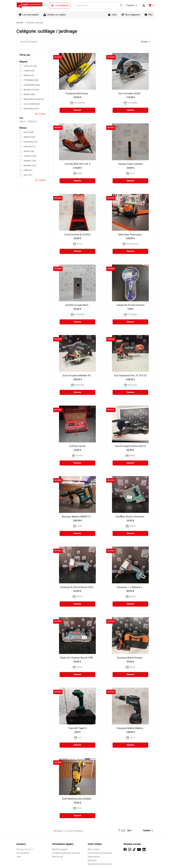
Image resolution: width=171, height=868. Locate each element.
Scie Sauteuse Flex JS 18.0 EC (130, 375)
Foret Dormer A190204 (77, 235)
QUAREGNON (32, 85)
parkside (30, 146)
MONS (29, 75)
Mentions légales (60, 849)
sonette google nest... (77, 305)
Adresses (92, 860)
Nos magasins (133, 15)
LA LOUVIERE (32, 104)
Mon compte (94, 849)
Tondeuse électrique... (77, 93)
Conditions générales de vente (66, 853)
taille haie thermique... (130, 235)
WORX (29, 151)
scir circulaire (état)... (130, 93)
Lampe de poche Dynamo (130, 305)
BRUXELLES (31, 90)
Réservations (94, 857)
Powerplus (31, 142)
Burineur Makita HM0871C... (77, 517)
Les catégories (60, 5)
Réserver (77, 110)
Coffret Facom (77, 446)
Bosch (29, 132)
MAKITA (30, 137)
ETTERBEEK (31, 80)
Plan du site (57, 857)
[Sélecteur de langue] (132, 5)
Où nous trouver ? (25, 849)
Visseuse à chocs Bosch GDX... (77, 587)
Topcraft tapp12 (77, 728)
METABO (30, 166)
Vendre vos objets (57, 15)
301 (130, 831)
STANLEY (30, 156)
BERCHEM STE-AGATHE (35, 99)
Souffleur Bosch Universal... (130, 517)
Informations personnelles (100, 853)
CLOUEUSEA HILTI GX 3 (77, 164)
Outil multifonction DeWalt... (77, 799)
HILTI (28, 175)
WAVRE (29, 94)
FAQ (150, 15)
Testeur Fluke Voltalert (130, 164)
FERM (28, 170)
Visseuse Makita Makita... (130, 728)
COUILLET (30, 66)
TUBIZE (29, 71)
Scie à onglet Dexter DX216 (130, 446)
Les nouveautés (31, 15)
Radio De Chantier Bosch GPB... (77, 658)
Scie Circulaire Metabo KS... (77, 375)
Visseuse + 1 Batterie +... (130, 587)
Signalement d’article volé (100, 864)
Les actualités (23, 853)
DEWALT (30, 161)
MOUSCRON (31, 109)
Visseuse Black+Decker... (130, 658)
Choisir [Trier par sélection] (146, 42)
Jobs (114, 15)
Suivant (148, 831)
